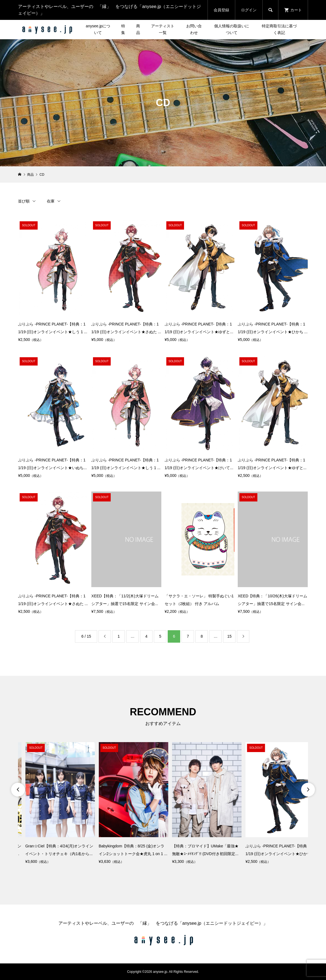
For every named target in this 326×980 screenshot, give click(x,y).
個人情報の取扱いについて (232, 29)
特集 (123, 29)
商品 (138, 29)
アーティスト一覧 (163, 29)
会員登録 (221, 10)
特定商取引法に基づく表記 (279, 29)
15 (229, 636)
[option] (53, 804)
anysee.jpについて (98, 29)
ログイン (249, 10)
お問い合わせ (194, 29)
